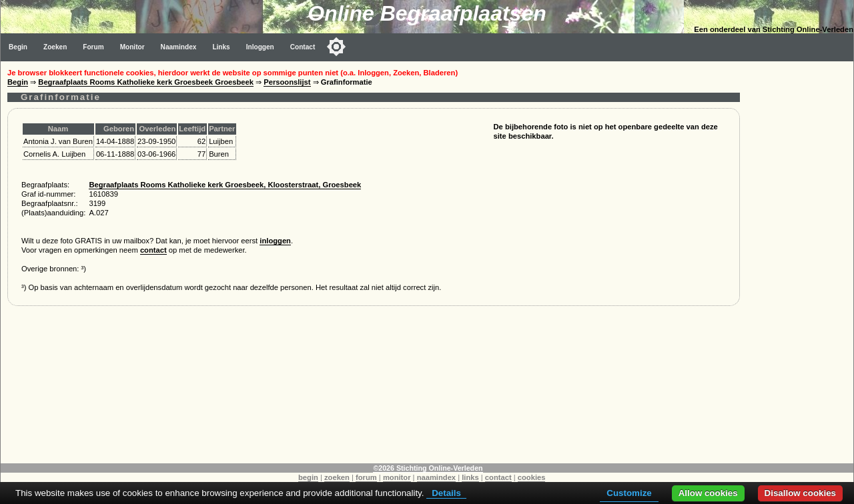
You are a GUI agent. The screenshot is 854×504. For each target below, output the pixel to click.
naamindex (436, 477)
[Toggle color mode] (336, 47)
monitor (397, 477)
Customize (629, 493)
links (470, 477)
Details (446, 493)
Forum (93, 47)
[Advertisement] (800, 261)
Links (221, 47)
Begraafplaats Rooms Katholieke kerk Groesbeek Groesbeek (146, 82)
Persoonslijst (287, 82)
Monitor (132, 47)
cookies (532, 477)
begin (308, 477)
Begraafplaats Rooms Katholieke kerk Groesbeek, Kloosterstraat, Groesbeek (225, 185)
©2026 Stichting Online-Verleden (428, 468)
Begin (18, 47)
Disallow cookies (800, 493)
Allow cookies (708, 493)
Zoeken (55, 47)
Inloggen (260, 47)
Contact (303, 47)
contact (153, 250)
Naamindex (179, 47)
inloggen (275, 241)
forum (366, 477)
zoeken (337, 477)
